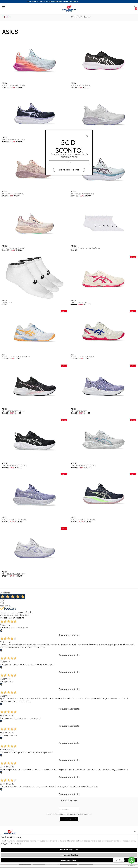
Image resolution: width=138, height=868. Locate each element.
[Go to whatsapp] (132, 860)
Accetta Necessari (69, 860)
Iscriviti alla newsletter (69, 170)
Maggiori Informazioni (11, 843)
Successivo (18, 618)
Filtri (7, 17)
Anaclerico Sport (69, 8)
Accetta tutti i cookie (69, 850)
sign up (71, 819)
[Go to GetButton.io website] (132, 865)
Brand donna (77, 17)
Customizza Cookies (69, 855)
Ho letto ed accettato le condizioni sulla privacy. (69, 814)
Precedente (6, 618)
